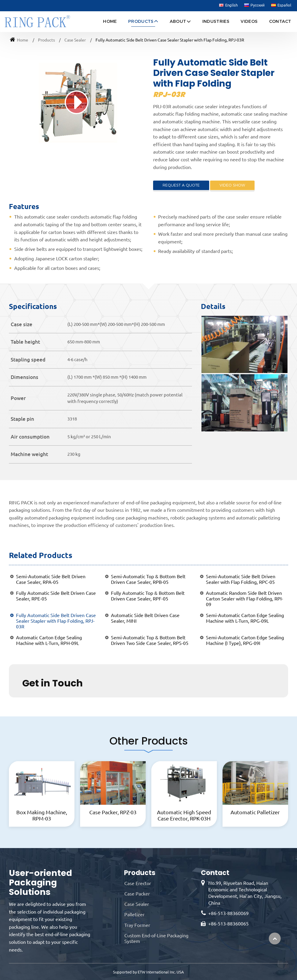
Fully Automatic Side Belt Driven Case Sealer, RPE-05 (56, 596)
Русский (254, 5)
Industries (216, 21)
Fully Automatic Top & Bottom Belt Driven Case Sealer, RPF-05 (148, 596)
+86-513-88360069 (228, 913)
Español (281, 5)
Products (46, 40)
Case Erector (138, 883)
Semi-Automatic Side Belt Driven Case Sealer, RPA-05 (51, 579)
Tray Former (137, 925)
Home (110, 21)
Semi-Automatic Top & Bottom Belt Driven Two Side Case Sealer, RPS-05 (150, 640)
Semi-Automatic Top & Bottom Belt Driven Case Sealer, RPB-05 (148, 579)
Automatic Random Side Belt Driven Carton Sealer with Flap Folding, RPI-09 (244, 599)
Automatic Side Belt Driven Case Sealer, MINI (145, 618)
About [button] (178, 21)
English (228, 5)
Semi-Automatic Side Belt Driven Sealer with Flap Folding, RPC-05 (241, 579)
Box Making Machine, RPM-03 (42, 815)
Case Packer (137, 894)
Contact (280, 21)
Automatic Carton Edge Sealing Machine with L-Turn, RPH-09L (49, 640)
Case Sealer (75, 40)
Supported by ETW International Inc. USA (148, 972)
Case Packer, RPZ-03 (113, 812)
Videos (249, 21)
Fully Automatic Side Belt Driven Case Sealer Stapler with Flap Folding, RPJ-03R (56, 621)
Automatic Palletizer (255, 812)
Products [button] (141, 21)
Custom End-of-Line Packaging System (156, 938)
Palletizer (134, 914)
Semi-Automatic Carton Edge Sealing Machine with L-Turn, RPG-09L (245, 618)
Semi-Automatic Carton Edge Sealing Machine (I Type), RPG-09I (245, 640)
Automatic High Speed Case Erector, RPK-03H (184, 815)
